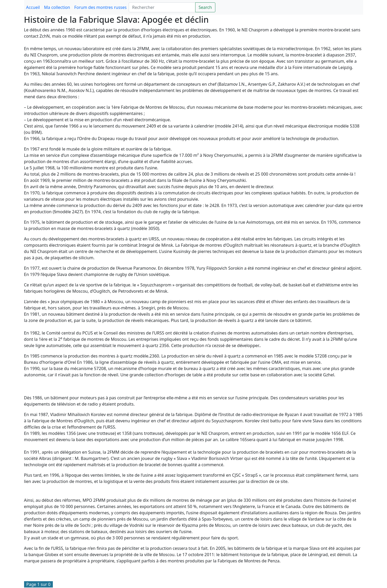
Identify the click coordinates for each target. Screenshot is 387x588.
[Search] (162, 7)
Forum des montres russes (100, 7)
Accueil (33, 7)
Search (205, 7)
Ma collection (57, 7)
